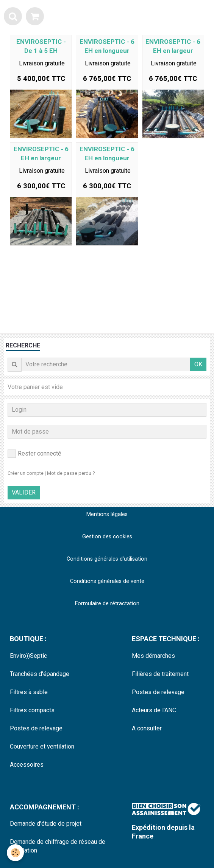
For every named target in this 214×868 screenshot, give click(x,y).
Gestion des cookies (107, 537)
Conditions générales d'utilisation (107, 559)
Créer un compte (26, 473)
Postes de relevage (36, 728)
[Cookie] (15, 853)
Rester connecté (34, 454)
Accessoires (27, 765)
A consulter (147, 728)
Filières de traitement (160, 674)
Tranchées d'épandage (40, 674)
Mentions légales (107, 514)
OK (198, 364)
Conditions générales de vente (107, 581)
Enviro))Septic (28, 656)
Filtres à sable (29, 692)
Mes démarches (153, 656)
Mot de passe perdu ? (71, 473)
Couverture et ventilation (42, 746)
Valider (24, 492)
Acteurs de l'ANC (154, 710)
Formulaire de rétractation (107, 604)
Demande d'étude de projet (46, 824)
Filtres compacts (32, 710)
